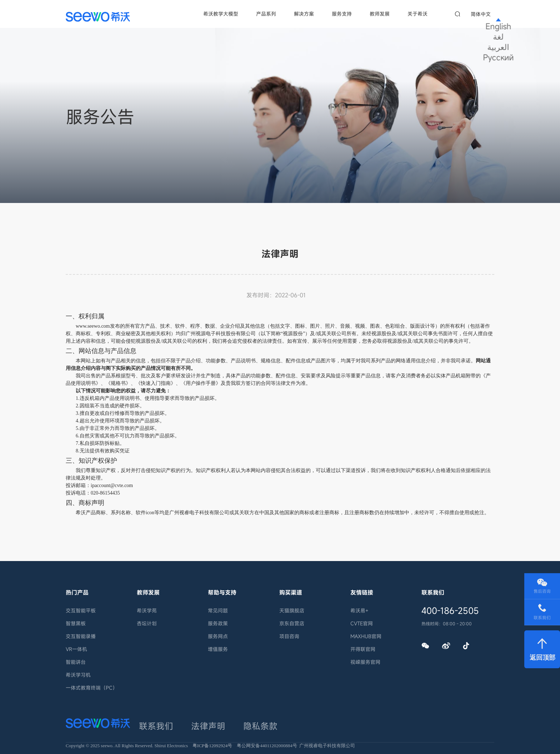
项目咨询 (289, 636)
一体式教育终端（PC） (92, 688)
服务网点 (218, 636)
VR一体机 (76, 649)
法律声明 (182, 722)
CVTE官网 (362, 623)
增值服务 (218, 649)
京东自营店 (292, 623)
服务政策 (218, 623)
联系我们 (150, 722)
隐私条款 (214, 722)
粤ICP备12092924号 (212, 740)
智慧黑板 (76, 623)
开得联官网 (363, 649)
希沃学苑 (147, 611)
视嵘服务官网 (365, 662)
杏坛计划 (147, 623)
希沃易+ (359, 611)
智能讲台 (76, 662)
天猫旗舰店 (292, 611)
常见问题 (218, 611)
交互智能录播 (81, 636)
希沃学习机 (78, 675)
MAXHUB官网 (366, 636)
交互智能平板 (81, 611)
